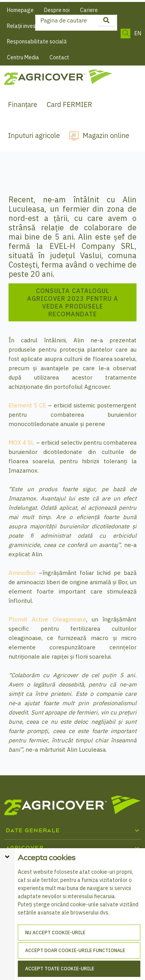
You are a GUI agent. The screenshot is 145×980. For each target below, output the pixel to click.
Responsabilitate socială (37, 41)
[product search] (106, 21)
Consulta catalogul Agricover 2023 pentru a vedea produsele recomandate (73, 302)
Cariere (89, 10)
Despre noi (57, 10)
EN (138, 34)
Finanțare (23, 104)
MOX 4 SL (21, 443)
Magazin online (106, 135)
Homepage (20, 10)
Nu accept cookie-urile (55, 933)
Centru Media (23, 57)
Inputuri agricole (34, 135)
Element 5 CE (27, 405)
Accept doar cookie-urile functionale (75, 950)
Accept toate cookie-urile (60, 969)
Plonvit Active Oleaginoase (47, 619)
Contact (59, 57)
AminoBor (22, 573)
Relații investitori (27, 26)
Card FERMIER (69, 104)
